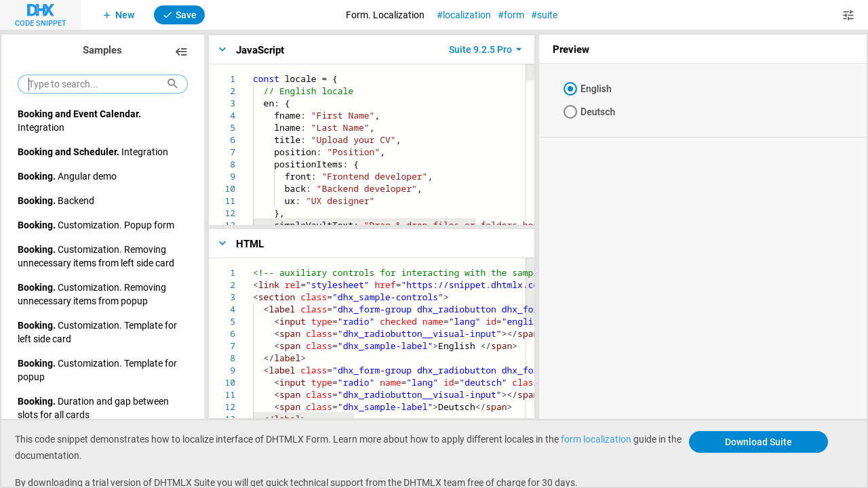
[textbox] (253, 73)
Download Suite (758, 442)
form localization (596, 439)
